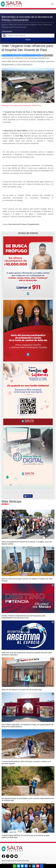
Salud (39, 55)
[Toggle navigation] (52, 4)
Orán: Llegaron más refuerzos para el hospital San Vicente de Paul (27, 48)
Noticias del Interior (28, 55)
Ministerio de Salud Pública (11, 55)
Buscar (28, 39)
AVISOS (28, 496)
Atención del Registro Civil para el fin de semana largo (22, 689)
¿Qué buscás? (7, 31)
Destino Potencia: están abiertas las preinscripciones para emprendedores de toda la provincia (23, 617)
